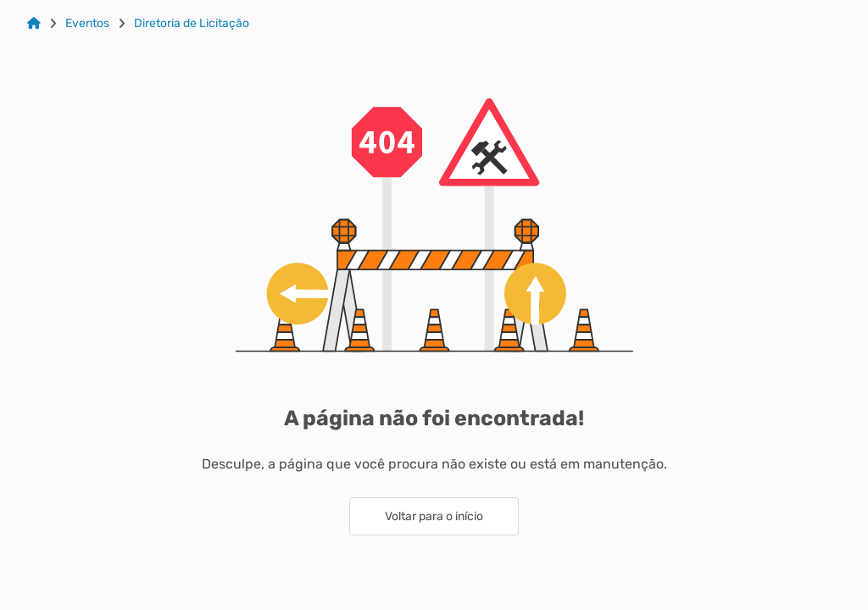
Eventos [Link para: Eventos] (87, 24)
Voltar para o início (434, 516)
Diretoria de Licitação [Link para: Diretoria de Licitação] (192, 24)
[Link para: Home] (34, 24)
